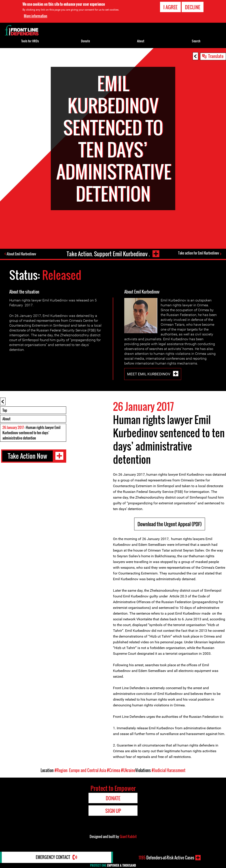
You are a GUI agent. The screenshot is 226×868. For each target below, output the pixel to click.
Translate (216, 56)
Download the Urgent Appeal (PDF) (170, 524)
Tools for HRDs (30, 41)
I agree (170, 7)
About (6, 419)
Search (196, 41)
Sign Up (113, 811)
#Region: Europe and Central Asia (80, 770)
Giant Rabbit (128, 836)
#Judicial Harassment (169, 770)
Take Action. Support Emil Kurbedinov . (108, 254)
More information (36, 16)
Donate (85, 41)
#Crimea (113, 770)
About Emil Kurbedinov (22, 254)
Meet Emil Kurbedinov (149, 374)
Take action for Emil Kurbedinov (199, 253)
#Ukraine (128, 770)
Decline (193, 7)
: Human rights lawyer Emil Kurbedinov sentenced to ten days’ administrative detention (31, 433)
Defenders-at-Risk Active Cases (166, 858)
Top (5, 410)
